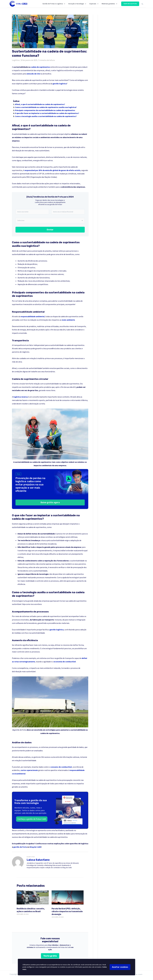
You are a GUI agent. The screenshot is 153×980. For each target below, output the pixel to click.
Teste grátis (50, 956)
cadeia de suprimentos (40, 67)
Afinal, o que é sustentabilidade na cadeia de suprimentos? (40, 104)
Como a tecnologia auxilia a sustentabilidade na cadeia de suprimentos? (46, 116)
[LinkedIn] (139, 975)
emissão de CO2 (33, 74)
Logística (16, 60)
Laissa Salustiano (38, 860)
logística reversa (21, 397)
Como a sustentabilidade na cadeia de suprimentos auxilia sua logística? (46, 107)
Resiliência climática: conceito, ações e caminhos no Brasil (31, 910)
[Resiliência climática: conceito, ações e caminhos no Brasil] (33, 898)
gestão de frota (20, 730)
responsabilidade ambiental (33, 317)
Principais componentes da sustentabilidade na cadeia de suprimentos (45, 110)
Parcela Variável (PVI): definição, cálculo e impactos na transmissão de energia (67, 912)
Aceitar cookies (120, 967)
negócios (40, 274)
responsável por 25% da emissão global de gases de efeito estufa (52, 170)
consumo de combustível (61, 767)
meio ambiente (68, 320)
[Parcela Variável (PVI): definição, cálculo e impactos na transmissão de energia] (68, 898)
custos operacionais (29, 771)
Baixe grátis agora (50, 503)
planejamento (77, 554)
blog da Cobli (35, 847)
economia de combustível (65, 662)
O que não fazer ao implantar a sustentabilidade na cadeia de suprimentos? (47, 113)
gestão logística (60, 84)
